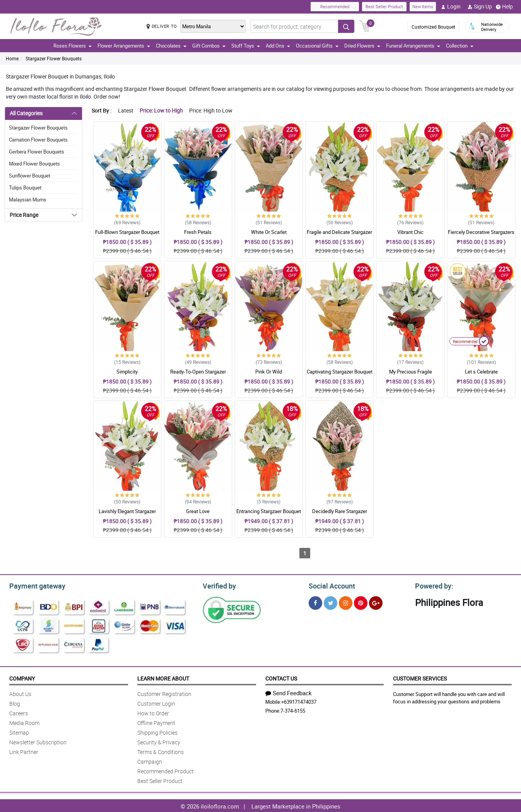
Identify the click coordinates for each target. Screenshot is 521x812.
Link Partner (24, 751)
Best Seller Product (384, 6)
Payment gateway (34, 585)
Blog (15, 702)
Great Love (198, 511)
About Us (20, 693)
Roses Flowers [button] (73, 46)
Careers (19, 712)
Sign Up (480, 7)
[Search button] (346, 26)
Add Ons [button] (278, 46)
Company (22, 677)
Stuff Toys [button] (246, 46)
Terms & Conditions (161, 751)
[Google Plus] (376, 602)
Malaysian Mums (28, 200)
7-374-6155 (293, 710)
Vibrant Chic (410, 232)
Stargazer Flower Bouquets (54, 58)
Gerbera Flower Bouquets (37, 152)
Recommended (335, 6)
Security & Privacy (159, 741)
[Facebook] (315, 602)
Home (12, 58)
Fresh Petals (198, 232)
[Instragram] (346, 602)
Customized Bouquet (433, 27)
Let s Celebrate (481, 372)
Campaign (150, 760)
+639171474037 (299, 701)
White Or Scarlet (269, 232)
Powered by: (432, 585)
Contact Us (281, 677)
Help (504, 7)
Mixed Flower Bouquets (34, 164)
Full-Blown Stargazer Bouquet (127, 232)
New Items (423, 6)
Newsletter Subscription (38, 741)
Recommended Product (166, 770)
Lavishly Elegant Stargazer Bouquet (127, 515)
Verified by (218, 585)
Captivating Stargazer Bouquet (340, 372)
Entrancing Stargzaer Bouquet (269, 511)
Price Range (24, 215)
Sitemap (19, 731)
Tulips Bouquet (25, 188)
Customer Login (156, 702)
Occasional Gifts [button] (317, 46)
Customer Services (420, 677)
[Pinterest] (361, 602)
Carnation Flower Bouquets (38, 140)
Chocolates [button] (171, 46)
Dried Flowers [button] (362, 46)
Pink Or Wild (269, 372)
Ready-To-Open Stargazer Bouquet (198, 375)
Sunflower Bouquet (30, 176)
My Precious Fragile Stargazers (411, 375)
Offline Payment (156, 722)
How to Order (153, 712)
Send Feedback (289, 692)
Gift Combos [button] (209, 46)
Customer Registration (164, 693)
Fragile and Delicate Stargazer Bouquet (339, 235)
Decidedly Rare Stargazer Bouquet (340, 515)
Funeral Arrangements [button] (413, 46)
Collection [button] (460, 46)
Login (451, 7)
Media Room (24, 722)
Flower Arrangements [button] (124, 46)
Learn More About (163, 677)
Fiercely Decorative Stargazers (481, 232)
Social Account (330, 585)
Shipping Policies (157, 731)
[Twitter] (331, 602)
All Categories (26, 113)
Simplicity (127, 372)
